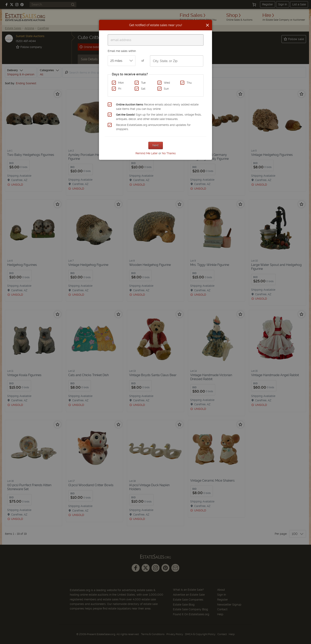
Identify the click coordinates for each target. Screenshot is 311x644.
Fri (120, 89)
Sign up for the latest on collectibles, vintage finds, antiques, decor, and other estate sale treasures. (159, 117)
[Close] (207, 25)
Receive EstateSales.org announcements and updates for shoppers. (153, 127)
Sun (166, 89)
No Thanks (169, 153)
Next (156, 145)
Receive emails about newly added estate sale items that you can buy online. (157, 107)
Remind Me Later (147, 153)
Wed (167, 83)
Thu (189, 83)
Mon (121, 83)
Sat (143, 89)
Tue (143, 83)
